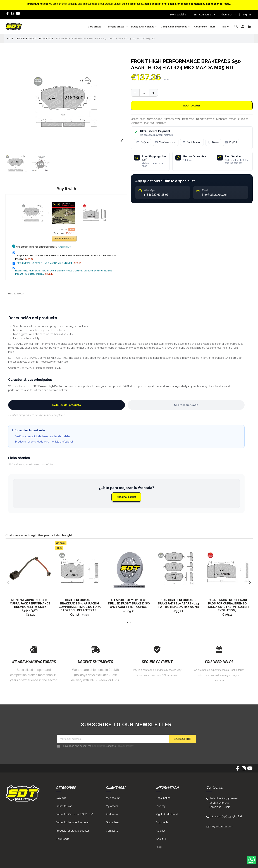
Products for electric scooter (72, 831)
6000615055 (138, 119)
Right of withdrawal (167, 814)
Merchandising (178, 15)
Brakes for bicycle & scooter (72, 822)
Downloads (62, 839)
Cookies (161, 831)
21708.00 (243, 119)
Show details (64, 247)
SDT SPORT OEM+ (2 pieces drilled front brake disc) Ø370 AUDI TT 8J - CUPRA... (129, 603)
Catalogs (61, 798)
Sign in (247, 15)
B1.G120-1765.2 (205, 119)
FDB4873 (161, 123)
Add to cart (192, 106)
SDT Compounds (205, 14)
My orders (112, 806)
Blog (159, 847)
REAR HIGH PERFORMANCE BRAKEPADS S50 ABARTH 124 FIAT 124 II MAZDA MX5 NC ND (178, 603)
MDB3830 (222, 119)
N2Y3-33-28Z (155, 119)
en (226, 27)
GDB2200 (137, 123)
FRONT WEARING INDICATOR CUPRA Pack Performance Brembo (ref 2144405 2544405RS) (30, 605)
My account (113, 798)
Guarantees (112, 822)
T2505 (233, 119)
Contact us (112, 831)
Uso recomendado (186, 405)
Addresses (112, 814)
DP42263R (188, 119)
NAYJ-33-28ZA (172, 119)
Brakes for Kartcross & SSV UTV (74, 814)
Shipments (162, 822)
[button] (128, 622)
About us (161, 839)
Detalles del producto (67, 405)
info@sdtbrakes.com (221, 827)
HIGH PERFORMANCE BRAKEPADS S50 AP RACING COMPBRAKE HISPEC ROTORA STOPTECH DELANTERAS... (80, 605)
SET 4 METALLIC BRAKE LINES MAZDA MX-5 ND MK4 (44, 263)
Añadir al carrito (126, 497)
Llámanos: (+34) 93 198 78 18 (226, 816)
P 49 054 (149, 123)
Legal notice (99, 746)
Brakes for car (64, 806)
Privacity (161, 806)
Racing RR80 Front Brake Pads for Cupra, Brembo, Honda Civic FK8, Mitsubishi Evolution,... (228, 605)
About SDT (228, 14)
